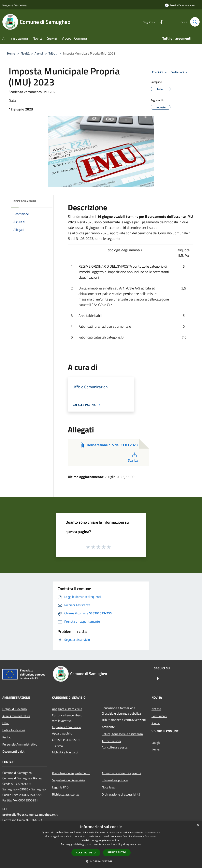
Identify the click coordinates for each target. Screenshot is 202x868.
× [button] (198, 825)
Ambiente (108, 727)
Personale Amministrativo (20, 744)
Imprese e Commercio (66, 727)
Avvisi (39, 53)
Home (11, 53)
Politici (7, 737)
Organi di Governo (14, 709)
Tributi (53, 53)
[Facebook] (160, 22)
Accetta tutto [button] (86, 853)
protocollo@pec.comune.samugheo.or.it (30, 814)
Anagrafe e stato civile (67, 709)
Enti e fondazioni (14, 730)
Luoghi (156, 743)
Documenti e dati (14, 751)
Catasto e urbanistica (66, 740)
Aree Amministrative (16, 716)
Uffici (6, 723)
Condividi (160, 72)
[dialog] (101, 844)
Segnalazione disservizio (68, 780)
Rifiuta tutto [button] (117, 852)
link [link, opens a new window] (139, 844)
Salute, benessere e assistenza (122, 734)
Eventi (156, 750)
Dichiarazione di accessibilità (121, 794)
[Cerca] (195, 22)
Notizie (156, 709)
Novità (25, 53)
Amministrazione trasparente (122, 773)
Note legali (109, 787)
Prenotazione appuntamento (71, 773)
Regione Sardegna (14, 5)
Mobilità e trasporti (65, 752)
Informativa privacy (115, 780)
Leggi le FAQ (60, 787)
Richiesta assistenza (66, 794)
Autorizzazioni (111, 741)
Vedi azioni (180, 72)
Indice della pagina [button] (25, 201)
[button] (101, 861)
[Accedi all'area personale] (180, 5)
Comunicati (159, 716)
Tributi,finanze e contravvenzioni (124, 720)
